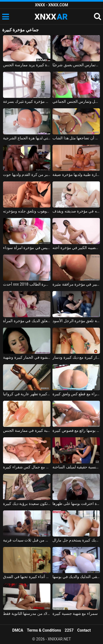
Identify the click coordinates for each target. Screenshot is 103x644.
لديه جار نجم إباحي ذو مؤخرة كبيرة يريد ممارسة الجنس (27, 65)
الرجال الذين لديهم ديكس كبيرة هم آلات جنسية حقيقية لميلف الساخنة (76, 467)
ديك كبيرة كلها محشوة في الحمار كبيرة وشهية (27, 357)
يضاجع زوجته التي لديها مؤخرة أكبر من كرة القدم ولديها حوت (27, 175)
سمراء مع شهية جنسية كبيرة (75, 613)
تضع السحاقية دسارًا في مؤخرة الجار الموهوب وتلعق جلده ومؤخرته (27, 211)
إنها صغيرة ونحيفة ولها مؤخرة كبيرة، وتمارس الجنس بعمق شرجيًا (76, 65)
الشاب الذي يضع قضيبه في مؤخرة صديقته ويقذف (76, 211)
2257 (69, 630)
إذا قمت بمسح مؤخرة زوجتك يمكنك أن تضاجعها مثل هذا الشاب (76, 138)
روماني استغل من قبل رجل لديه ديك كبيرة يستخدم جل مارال (76, 540)
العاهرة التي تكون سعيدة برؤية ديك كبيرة (27, 504)
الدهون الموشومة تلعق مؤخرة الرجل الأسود (76, 321)
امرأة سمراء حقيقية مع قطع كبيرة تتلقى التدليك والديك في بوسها (76, 577)
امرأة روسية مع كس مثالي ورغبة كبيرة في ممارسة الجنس (27, 430)
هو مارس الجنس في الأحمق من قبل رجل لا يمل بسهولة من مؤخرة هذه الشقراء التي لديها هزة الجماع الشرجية (27, 138)
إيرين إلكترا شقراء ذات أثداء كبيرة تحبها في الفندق (27, 577)
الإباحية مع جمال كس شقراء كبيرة (27, 467)
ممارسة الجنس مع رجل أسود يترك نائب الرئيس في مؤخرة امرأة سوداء (27, 248)
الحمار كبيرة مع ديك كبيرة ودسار (76, 357)
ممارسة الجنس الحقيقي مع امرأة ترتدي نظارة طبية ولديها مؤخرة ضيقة (76, 175)
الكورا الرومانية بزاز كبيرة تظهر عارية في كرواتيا (27, 394)
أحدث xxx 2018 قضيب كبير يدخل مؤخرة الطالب (27, 284)
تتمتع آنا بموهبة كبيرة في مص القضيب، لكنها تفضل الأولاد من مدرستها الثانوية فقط (27, 613)
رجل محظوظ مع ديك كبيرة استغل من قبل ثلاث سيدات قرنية (27, 540)
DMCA (18, 630)
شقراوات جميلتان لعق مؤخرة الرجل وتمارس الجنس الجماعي (76, 101)
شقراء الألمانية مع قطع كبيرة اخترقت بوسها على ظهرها (76, 504)
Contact (84, 630)
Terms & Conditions (44, 630)
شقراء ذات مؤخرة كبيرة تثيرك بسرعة (27, 101)
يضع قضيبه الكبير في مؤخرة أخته (76, 248)
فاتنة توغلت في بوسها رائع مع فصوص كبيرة (76, 430)
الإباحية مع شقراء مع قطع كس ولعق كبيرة (76, 394)
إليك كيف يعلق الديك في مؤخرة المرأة (27, 321)
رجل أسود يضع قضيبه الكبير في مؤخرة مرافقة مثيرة (76, 284)
